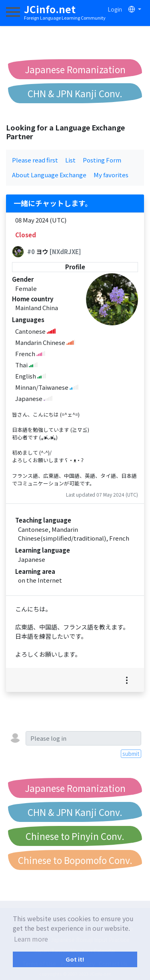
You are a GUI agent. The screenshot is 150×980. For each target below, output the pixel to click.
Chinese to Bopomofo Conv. (75, 860)
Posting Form (102, 160)
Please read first (35, 160)
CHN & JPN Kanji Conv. (75, 93)
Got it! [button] (75, 959)
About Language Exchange (49, 175)
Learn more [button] (31, 939)
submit (131, 754)
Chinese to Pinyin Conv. (75, 836)
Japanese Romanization (75, 69)
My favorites (111, 175)
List (70, 160)
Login (115, 9)
